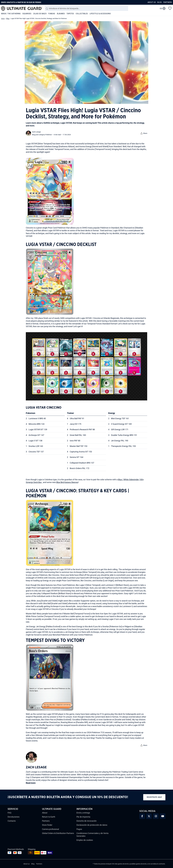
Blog (160, 2)
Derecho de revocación (86, 821)
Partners (168, 2)
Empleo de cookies (85, 840)
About (45, 813)
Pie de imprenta (83, 817)
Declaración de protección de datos (92, 825)
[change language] (163, 8)
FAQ (9, 813)
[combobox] (86, 8)
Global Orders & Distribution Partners (58, 833)
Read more (31, 783)
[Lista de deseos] (170, 8)
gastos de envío (123, 864)
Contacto (12, 821)
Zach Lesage (36, 132)
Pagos (79, 829)
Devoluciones (14, 817)
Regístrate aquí (154, 797)
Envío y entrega (83, 813)
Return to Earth (49, 817)
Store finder (47, 825)
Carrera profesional (50, 829)
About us (152, 2)
